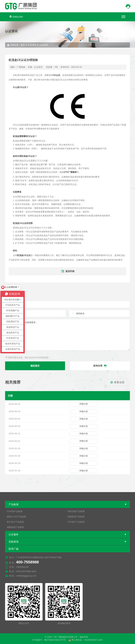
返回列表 (68, 271)
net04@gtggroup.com (26, 576)
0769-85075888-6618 (26, 571)
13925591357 (22, 567)
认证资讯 (32, 45)
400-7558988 (27, 562)
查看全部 (117, 382)
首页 (23, 45)
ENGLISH (16, 17)
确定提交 (35, 366)
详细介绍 (83, 404)
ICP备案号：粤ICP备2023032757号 (49, 640)
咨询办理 (100, 366)
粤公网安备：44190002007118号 (86, 640)
